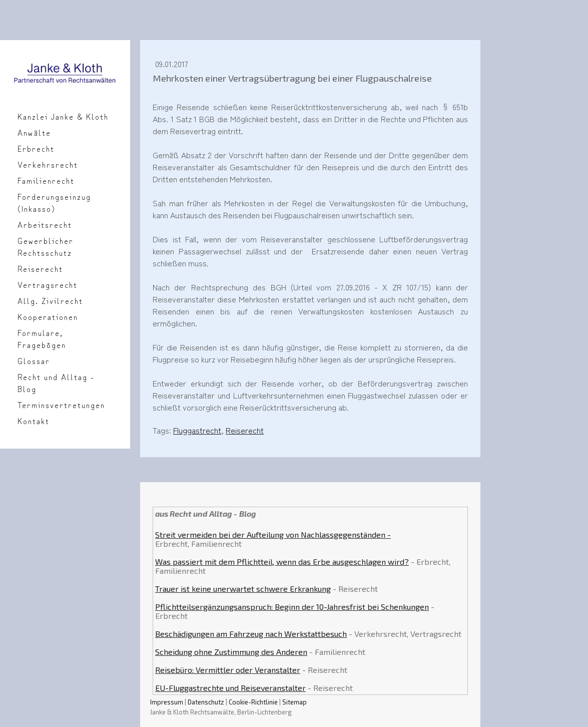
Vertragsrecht (48, 284)
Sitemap (295, 702)
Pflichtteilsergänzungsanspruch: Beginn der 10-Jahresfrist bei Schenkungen (292, 607)
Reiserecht (40, 268)
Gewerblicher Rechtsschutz (46, 246)
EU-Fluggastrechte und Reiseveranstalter (230, 688)
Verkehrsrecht (48, 164)
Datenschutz (206, 702)
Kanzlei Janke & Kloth (63, 116)
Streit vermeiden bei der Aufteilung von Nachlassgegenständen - (273, 534)
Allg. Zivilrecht (50, 300)
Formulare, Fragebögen (42, 338)
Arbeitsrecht (45, 224)
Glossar (34, 360)
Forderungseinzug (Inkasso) (54, 202)
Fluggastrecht (197, 430)
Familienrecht (46, 180)
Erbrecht (36, 148)
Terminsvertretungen (61, 405)
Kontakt (34, 421)
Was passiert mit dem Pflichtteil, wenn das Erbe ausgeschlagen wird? (282, 562)
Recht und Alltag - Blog (56, 383)
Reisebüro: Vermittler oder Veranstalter (228, 670)
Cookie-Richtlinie (253, 702)
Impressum (167, 702)
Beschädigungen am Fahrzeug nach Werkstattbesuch (251, 634)
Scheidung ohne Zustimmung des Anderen (231, 652)
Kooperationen (48, 316)
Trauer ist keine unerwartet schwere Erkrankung (243, 589)
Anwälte (34, 132)
